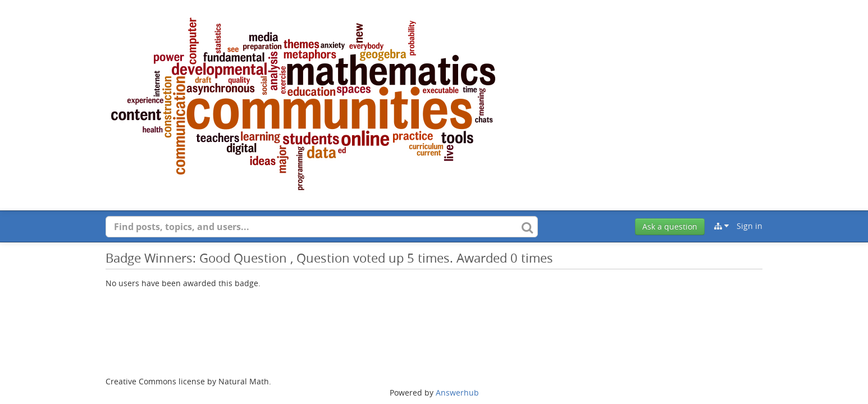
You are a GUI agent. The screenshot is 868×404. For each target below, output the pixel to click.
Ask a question (670, 226)
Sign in (750, 226)
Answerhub (457, 392)
